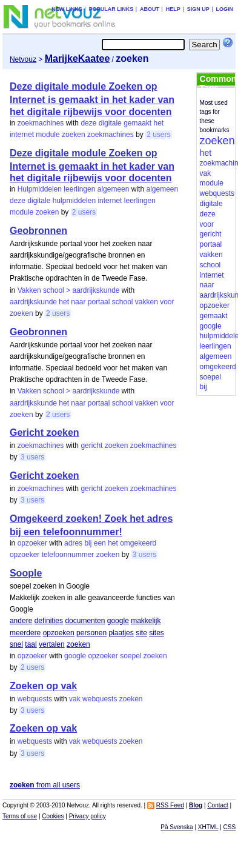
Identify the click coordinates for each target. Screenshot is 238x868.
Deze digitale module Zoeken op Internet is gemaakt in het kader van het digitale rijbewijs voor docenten (92, 99)
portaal (99, 302)
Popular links (111, 9)
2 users (158, 135)
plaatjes (121, 633)
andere (21, 621)
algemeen (162, 189)
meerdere (25, 633)
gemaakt (137, 123)
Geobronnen (38, 231)
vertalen (52, 644)
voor (167, 302)
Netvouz (23, 59)
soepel (131, 656)
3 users (32, 457)
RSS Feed (170, 805)
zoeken (74, 135)
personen (91, 633)
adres (73, 543)
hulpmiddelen (74, 201)
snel (16, 644)
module (48, 135)
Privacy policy (88, 816)
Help (173, 9)
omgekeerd (138, 543)
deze (88, 123)
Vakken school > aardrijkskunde (69, 290)
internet (22, 135)
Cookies (53, 816)
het (159, 123)
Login (225, 9)
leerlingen (140, 201)
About (150, 9)
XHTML (208, 827)
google (118, 621)
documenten (85, 621)
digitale (110, 123)
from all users (45, 785)
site (141, 633)
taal (31, 644)
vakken (147, 302)
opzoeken (59, 633)
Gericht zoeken (45, 432)
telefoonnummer (68, 555)
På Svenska (177, 827)
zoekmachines (41, 123)
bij (88, 543)
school (123, 302)
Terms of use (20, 816)
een (100, 543)
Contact (217, 805)
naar (78, 302)
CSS (230, 827)
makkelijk (146, 621)
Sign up (198, 9)
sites (157, 633)
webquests (35, 699)
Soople (26, 573)
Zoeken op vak (43, 686)
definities (49, 621)
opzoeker (32, 543)
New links (67, 9)
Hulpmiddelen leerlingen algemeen (74, 189)
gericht (91, 446)
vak (75, 699)
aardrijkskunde (33, 302)
